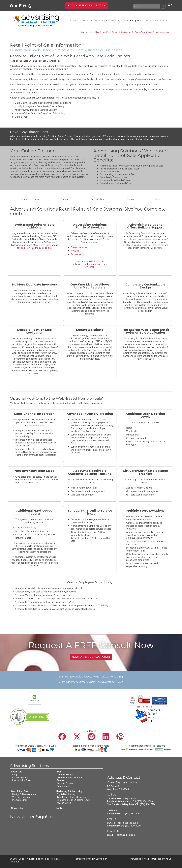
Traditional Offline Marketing (72, 797)
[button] (170, 5)
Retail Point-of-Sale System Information (152, 32)
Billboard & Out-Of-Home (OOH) (73, 800)
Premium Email (20, 800)
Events (60, 780)
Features (65, 199)
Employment (63, 786)
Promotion (76, 254)
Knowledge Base (21, 778)
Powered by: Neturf (140, 859)
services (99, 264)
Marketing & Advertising (108, 21)
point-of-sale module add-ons (36, 248)
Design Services (79, 247)
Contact (165, 21)
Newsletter (87, 21)
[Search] (146, 6)
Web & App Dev (134, 21)
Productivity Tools (22, 780)
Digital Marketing (66, 794)
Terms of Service (83, 859)
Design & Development (122, 32)
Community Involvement (70, 778)
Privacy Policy (101, 859)
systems (90, 267)
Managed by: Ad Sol (162, 859)
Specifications (98, 199)
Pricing (130, 199)
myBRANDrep (64, 803)
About (74, 21)
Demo (158, 199)
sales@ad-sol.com (126, 835)
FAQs (15, 775)
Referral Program (65, 783)
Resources (152, 21)
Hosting (75, 251)
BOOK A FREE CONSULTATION (87, 6)
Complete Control (30, 199)
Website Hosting (21, 797)
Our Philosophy (65, 775)
